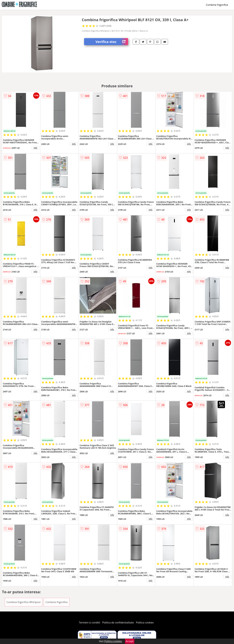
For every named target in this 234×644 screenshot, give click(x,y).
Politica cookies (145, 623)
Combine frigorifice (217, 5)
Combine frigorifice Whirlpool (24, 602)
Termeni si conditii (89, 623)
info (35, 148)
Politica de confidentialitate (118, 623)
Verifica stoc (112, 42)
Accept (130, 641)
